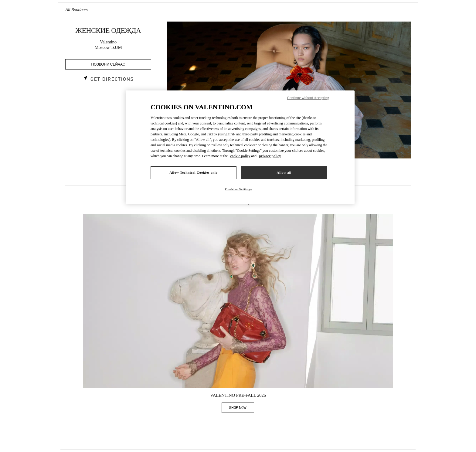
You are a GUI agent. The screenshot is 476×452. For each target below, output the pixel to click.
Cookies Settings (238, 189)
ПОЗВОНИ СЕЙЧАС (108, 65)
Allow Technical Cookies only (193, 172)
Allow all (284, 172)
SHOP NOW (242, 409)
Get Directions (112, 79)
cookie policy (240, 156)
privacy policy (270, 156)
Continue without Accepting (308, 98)
